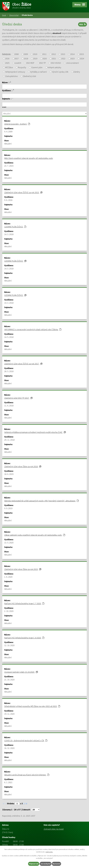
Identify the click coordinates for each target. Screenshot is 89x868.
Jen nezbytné (46, 864)
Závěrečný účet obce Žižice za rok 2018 (23, 466)
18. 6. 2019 (9, 474)
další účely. (49, 852)
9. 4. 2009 (8, 132)
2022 (63, 59)
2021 (54, 59)
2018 (26, 59)
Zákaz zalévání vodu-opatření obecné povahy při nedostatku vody (35, 535)
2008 (16, 54)
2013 (63, 54)
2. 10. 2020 (9, 611)
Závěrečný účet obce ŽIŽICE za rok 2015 (23, 192)
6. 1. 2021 (8, 782)
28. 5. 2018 (9, 371)
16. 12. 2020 (9, 748)
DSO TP (42, 63)
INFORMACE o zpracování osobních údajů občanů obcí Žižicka (33, 329)
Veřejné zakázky (54, 67)
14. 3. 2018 (9, 234)
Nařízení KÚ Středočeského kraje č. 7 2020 (24, 603)
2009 (26, 54)
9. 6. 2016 (8, 200)
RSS (83, 24)
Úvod (4, 15)
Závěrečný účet (29, 76)
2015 (82, 54)
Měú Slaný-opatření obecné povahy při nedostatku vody (29, 158)
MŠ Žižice (9, 67)
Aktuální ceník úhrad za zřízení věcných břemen (27, 775)
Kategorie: (6, 54)
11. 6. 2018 (9, 406)
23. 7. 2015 (9, 166)
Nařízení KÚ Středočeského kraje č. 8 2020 (24, 638)
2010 (35, 54)
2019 (35, 59)
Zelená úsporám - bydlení (17, 124)
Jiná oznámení (72, 63)
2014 (72, 54)
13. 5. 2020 (9, 543)
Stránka (11, 803)
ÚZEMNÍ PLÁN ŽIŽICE (15, 227)
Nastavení (56, 864)
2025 (7, 63)
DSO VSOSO (56, 63)
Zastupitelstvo (11, 76)
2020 (45, 59)
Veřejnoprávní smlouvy (15, 72)
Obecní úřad (14, 15)
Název (6, 82)
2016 (7, 59)
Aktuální (8, 144)
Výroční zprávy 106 (60, 72)
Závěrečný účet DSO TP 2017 (18, 398)
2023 (73, 59)
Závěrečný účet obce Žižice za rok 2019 (23, 569)
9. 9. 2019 (8, 508)
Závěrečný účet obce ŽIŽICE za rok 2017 (23, 364)
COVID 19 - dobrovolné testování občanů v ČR (26, 740)
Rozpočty (22, 67)
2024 (82, 59)
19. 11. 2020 (9, 714)
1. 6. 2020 (8, 577)
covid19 (18, 63)
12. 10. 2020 (9, 645)
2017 (17, 59)
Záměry (77, 72)
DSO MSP (30, 63)
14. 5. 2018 (9, 337)
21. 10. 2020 (9, 680)
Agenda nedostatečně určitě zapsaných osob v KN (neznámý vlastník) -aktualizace (41, 501)
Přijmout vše (34, 864)
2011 (44, 54)
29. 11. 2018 (9, 440)
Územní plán (37, 67)
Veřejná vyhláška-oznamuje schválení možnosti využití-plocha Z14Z (35, 432)
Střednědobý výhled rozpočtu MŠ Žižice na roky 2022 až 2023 (32, 706)
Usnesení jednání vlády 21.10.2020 (21, 672)
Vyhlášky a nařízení (38, 72)
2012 (54, 54)
